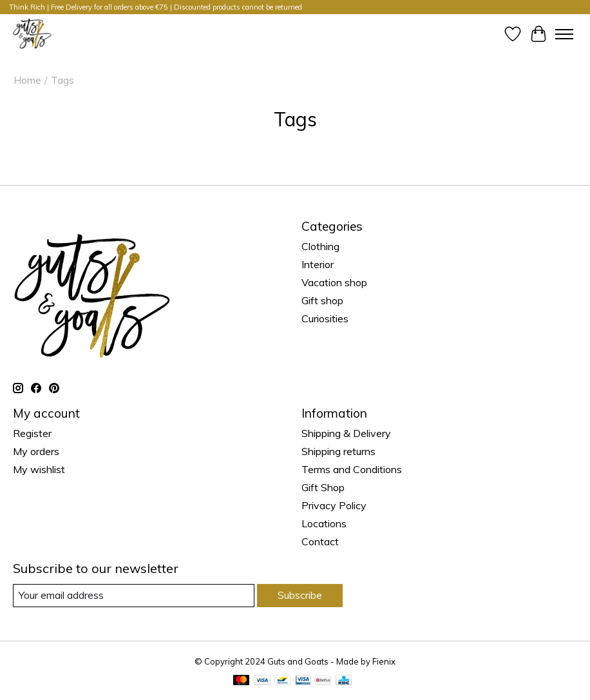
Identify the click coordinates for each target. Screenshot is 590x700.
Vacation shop (334, 282)
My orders (36, 451)
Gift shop (322, 300)
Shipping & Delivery (346, 433)
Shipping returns (338, 451)
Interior (318, 264)
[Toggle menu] (564, 34)
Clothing (320, 246)
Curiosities (325, 318)
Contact (320, 541)
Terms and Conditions (352, 469)
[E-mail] (134, 595)
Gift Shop (323, 487)
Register (32, 433)
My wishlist (39, 469)
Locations (324, 523)
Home (27, 80)
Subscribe (300, 595)
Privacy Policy (334, 505)
